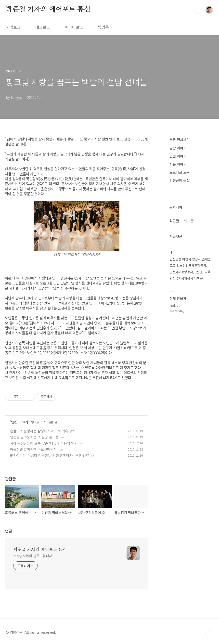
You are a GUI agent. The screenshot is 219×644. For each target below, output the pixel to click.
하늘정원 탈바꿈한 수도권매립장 (33, 449)
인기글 (189, 221)
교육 (208, 272)
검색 (198, 10)
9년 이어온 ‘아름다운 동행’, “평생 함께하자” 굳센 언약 (50, 455)
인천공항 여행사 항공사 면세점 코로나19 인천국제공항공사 (190, 262)
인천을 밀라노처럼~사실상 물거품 (34, 437)
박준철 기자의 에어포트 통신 (48, 10)
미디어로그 (74, 27)
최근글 (174, 221)
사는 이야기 (178, 164)
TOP (209, 634)
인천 (199, 272)
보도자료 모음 (180, 172)
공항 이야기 (178, 148)
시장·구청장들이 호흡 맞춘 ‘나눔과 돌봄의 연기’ (44, 443)
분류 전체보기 (180, 140)
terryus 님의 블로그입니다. (33, 556)
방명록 (103, 27)
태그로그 (43, 27)
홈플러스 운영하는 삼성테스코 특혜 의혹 (39, 431)
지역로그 (13, 27)
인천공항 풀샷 (180, 180)
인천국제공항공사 (181, 272)
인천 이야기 (19, 422)
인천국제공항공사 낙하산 (186, 278)
